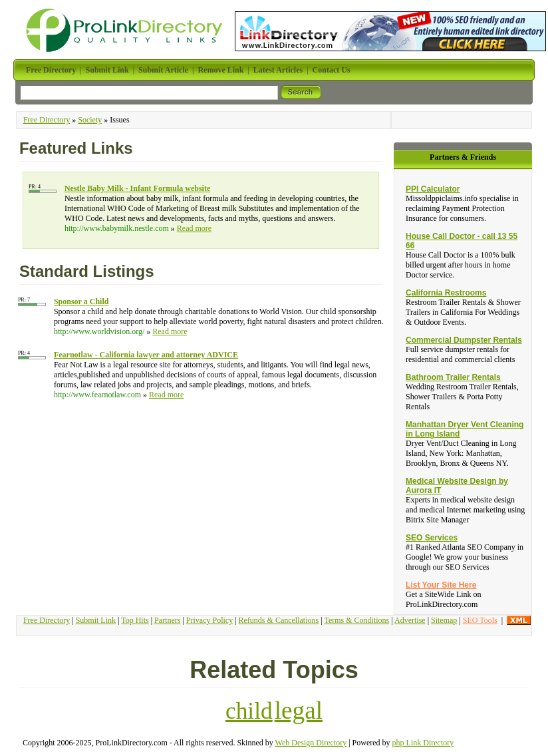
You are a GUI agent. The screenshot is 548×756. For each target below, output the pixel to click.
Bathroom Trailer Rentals (453, 377)
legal (299, 710)
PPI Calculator (433, 189)
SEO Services (432, 538)
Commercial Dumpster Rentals (464, 340)
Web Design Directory (311, 743)
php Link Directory (423, 743)
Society (90, 120)
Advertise (410, 620)
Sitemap (444, 620)
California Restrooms (446, 293)
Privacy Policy (209, 620)
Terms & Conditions (356, 620)
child (249, 711)
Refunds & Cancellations (279, 620)
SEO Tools (480, 620)
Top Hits (135, 620)
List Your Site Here (441, 585)
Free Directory (47, 120)
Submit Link (96, 620)
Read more (194, 228)
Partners (167, 620)
